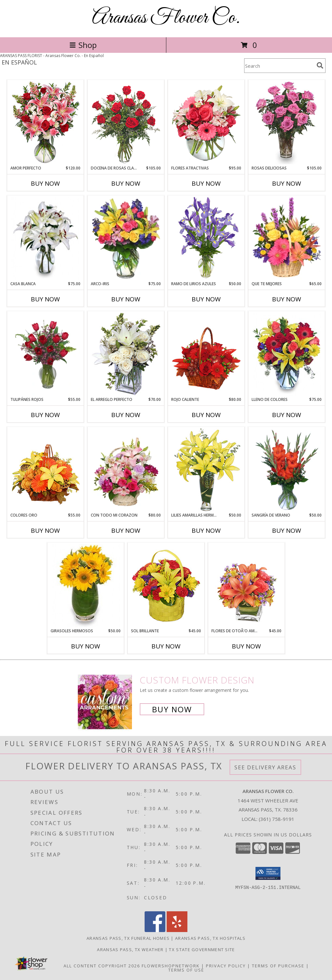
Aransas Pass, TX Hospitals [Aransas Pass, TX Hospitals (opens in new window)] (210, 938)
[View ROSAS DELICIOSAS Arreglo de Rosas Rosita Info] (287, 123)
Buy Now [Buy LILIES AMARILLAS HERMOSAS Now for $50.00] (206, 531)
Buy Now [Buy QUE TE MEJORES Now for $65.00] (287, 299)
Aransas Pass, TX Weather (130, 950)
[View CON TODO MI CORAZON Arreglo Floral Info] (126, 470)
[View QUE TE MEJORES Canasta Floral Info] (287, 239)
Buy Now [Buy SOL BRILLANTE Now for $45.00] (166, 646)
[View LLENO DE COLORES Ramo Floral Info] (287, 354)
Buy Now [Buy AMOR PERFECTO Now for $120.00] (45, 183)
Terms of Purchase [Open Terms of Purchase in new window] (278, 966)
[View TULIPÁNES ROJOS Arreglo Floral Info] (46, 354)
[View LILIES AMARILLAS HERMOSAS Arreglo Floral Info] (206, 470)
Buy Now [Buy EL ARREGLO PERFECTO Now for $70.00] (126, 415)
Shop (83, 45)
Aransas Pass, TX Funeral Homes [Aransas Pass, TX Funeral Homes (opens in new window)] (128, 938)
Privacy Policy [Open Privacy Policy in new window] (226, 966)
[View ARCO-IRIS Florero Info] (126, 239)
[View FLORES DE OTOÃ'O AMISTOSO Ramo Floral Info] (247, 586)
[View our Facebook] (155, 930)
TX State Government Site (202, 950)
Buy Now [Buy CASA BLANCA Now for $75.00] (45, 299)
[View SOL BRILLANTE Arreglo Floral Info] (166, 586)
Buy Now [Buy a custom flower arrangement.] (172, 709)
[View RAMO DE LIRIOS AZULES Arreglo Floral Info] (206, 239)
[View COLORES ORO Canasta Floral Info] (46, 470)
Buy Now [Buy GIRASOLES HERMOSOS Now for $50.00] (86, 646)
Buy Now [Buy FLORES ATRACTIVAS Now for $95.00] (206, 183)
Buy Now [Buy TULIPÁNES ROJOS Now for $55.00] (45, 415)
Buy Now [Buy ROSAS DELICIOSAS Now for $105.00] (287, 183)
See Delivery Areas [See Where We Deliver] (265, 767)
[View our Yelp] (177, 930)
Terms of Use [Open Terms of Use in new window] (186, 970)
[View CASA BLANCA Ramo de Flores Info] (46, 239)
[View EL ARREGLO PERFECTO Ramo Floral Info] (126, 354)
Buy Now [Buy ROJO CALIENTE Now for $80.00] (206, 415)
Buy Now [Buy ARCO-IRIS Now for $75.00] (126, 299)
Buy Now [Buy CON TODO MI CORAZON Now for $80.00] (126, 531)
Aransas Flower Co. (166, 18)
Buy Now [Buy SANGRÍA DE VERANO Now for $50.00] (287, 531)
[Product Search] (279, 66)
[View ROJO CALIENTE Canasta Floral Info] (206, 354)
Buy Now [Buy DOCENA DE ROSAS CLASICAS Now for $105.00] (126, 183)
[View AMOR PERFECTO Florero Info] (46, 123)
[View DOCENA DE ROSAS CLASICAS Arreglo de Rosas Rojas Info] (126, 123)
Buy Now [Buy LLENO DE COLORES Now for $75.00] (287, 415)
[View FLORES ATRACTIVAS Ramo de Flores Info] (206, 123)
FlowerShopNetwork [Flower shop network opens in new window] (171, 966)
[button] (268, 873)
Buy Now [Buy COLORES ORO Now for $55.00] (45, 531)
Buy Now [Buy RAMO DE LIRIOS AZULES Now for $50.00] (206, 299)
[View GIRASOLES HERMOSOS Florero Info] (86, 586)
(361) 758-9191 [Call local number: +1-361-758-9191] (277, 819)
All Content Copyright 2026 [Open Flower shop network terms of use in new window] (102, 966)
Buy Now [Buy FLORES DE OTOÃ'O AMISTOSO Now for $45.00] (246, 646)
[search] (320, 65)
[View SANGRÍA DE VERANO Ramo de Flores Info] (287, 470)
